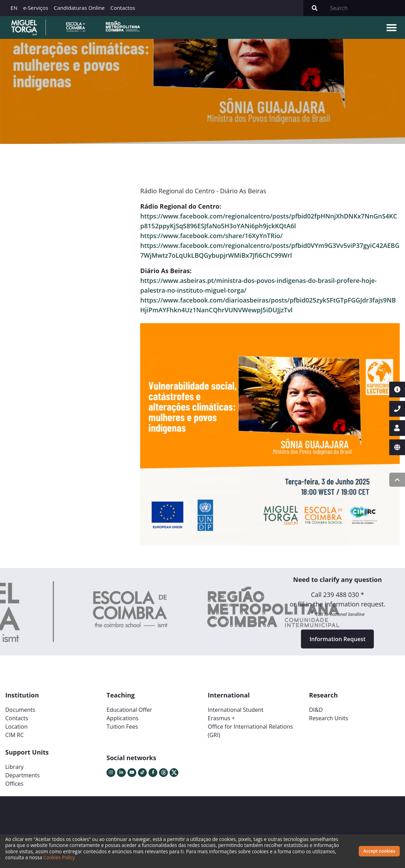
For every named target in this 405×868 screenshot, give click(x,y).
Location (16, 727)
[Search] (365, 8)
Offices (14, 784)
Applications (122, 718)
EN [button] (14, 8)
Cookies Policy (59, 857)
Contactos (123, 8)
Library (14, 767)
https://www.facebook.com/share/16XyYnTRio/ (211, 236)
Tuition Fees (122, 727)
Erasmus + (221, 718)
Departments (22, 775)
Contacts (17, 718)
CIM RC (15, 735)
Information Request (337, 639)
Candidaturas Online (79, 8)
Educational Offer (129, 710)
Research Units (328, 718)
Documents (20, 710)
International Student (236, 710)
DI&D (316, 710)
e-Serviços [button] (36, 8)
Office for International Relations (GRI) (250, 731)
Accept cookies (379, 851)
